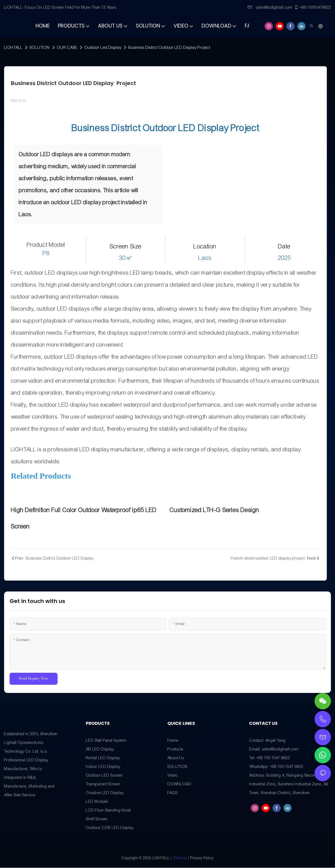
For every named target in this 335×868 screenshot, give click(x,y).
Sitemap (180, 858)
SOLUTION (40, 47)
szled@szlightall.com (270, 7)
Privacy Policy (202, 858)
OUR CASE (67, 47)
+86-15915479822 (312, 7)
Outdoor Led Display (103, 47)
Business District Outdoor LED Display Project (169, 47)
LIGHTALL (13, 47)
